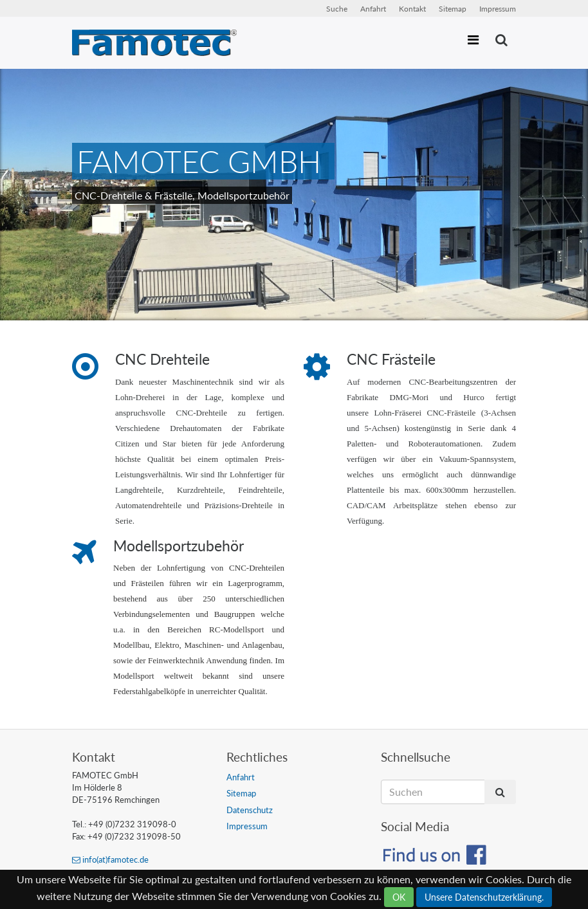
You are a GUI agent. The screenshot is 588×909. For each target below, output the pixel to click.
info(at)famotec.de (110, 859)
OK (399, 897)
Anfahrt (373, 9)
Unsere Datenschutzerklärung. (484, 897)
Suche (337, 9)
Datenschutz (250, 810)
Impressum (498, 9)
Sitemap (453, 9)
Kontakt (412, 9)
